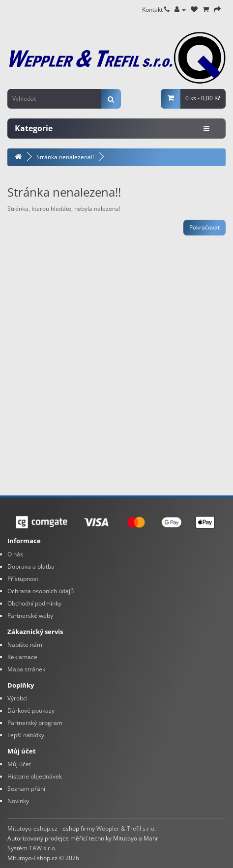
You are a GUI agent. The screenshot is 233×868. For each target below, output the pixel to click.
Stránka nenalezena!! (65, 157)
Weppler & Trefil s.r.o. (126, 828)
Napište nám (25, 645)
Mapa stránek (26, 669)
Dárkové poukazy (31, 710)
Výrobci (17, 698)
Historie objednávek (35, 776)
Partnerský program (35, 723)
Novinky (18, 801)
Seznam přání (26, 789)
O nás (15, 554)
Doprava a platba (31, 566)
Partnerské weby (30, 616)
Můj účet (19, 764)
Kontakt (156, 10)
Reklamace (22, 657)
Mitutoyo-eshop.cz (32, 828)
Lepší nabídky (26, 735)
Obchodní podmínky (34, 603)
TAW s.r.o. (43, 848)
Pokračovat (204, 227)
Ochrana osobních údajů (41, 591)
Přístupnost (23, 579)
